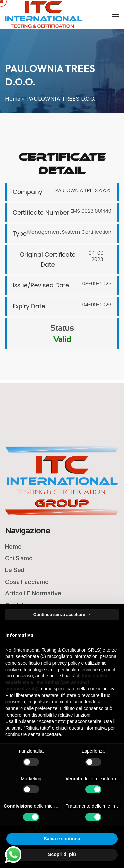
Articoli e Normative (33, 593)
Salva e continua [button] (62, 839)
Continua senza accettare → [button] (62, 615)
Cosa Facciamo (27, 582)
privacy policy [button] (66, 663)
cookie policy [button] (101, 689)
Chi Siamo (19, 558)
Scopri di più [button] (62, 854)
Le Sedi (15, 570)
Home (13, 99)
